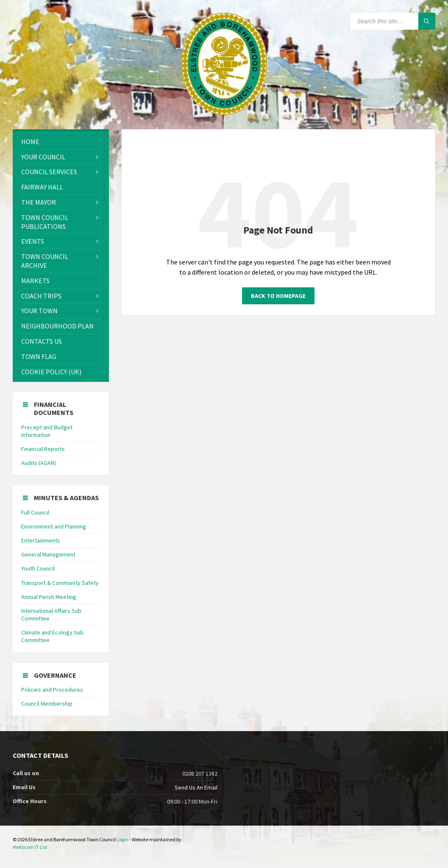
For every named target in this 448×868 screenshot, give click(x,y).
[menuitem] (61, 142)
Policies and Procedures (52, 690)
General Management (48, 554)
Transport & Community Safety (60, 583)
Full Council (35, 512)
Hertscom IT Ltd (30, 847)
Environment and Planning (54, 526)
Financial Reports (43, 449)
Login (122, 839)
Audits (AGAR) (39, 463)
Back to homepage (278, 296)
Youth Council (38, 568)
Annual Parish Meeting (49, 597)
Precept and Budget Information (47, 431)
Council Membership (47, 704)
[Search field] (393, 21)
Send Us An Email (196, 787)
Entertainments (41, 540)
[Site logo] (224, 112)
